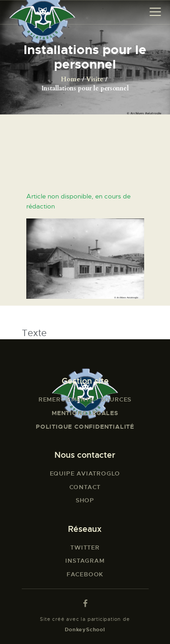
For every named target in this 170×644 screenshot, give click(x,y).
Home (70, 79)
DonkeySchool (85, 629)
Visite (95, 79)
